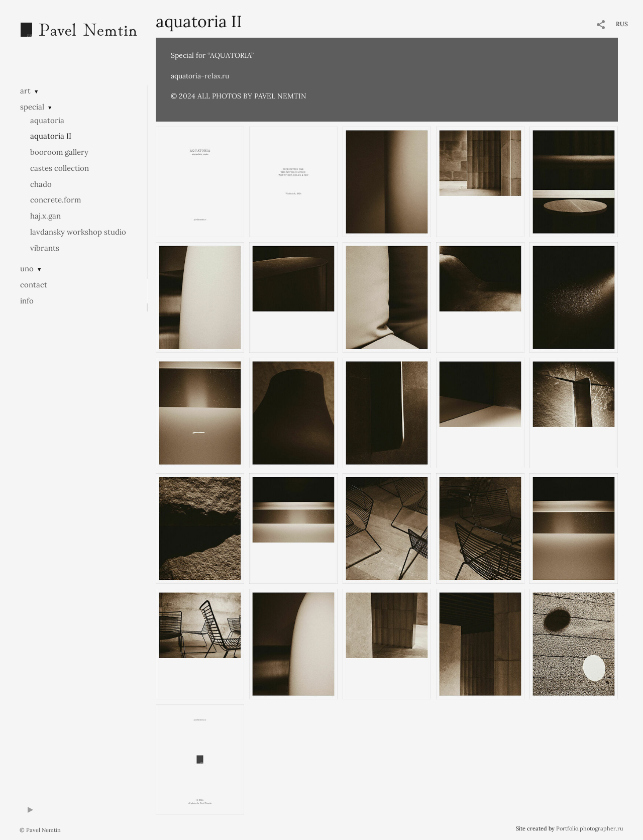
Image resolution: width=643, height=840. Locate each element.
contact (34, 285)
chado (41, 184)
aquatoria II (51, 136)
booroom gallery (59, 152)
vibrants (45, 248)
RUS (622, 24)
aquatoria (47, 120)
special (32, 107)
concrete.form (56, 200)
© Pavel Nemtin (40, 830)
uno (27, 269)
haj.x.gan (45, 216)
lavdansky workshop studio (78, 232)
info (27, 301)
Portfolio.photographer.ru (590, 828)
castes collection (60, 168)
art (25, 91)
